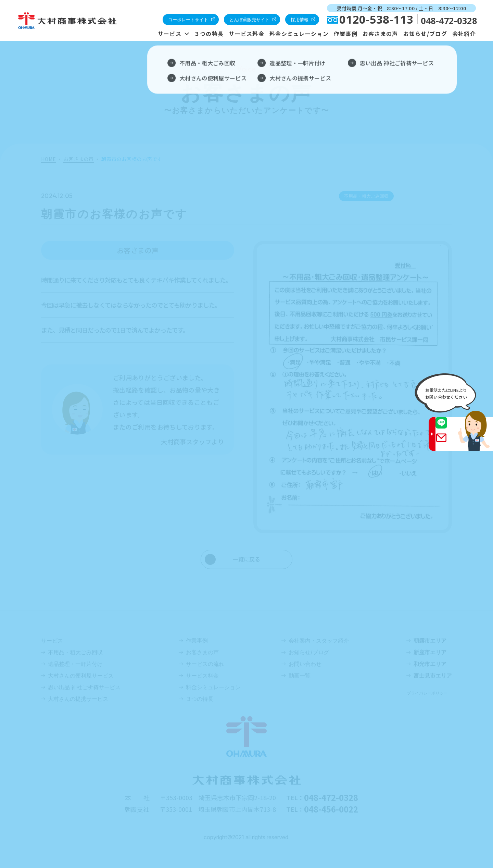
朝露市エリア (430, 641)
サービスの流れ (205, 664)
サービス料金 (246, 34)
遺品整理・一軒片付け (75, 664)
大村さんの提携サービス (78, 699)
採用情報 (300, 20)
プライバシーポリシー (427, 693)
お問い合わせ (305, 664)
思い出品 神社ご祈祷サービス (84, 687)
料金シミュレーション (299, 34)
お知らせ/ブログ (425, 34)
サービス (170, 34)
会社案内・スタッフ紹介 (319, 641)
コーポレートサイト (188, 20)
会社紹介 (464, 34)
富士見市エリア (433, 675)
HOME (48, 160)
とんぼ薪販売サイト (249, 20)
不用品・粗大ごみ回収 (75, 652)
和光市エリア (430, 664)
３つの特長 (209, 34)
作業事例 (346, 34)
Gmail (449, 442)
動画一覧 (300, 675)
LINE (449, 427)
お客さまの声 (380, 34)
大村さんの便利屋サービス (81, 675)
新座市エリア (430, 652)
